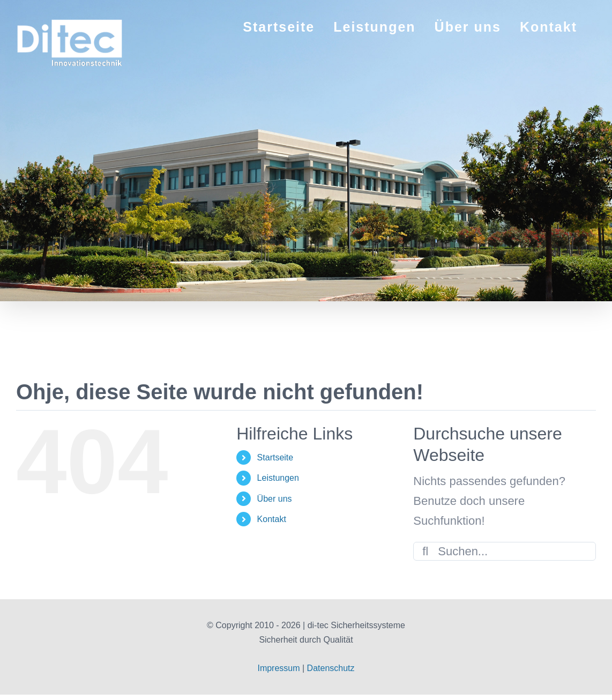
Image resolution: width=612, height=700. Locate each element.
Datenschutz (331, 668)
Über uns (275, 499)
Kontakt (272, 519)
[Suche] (425, 551)
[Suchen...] (505, 551)
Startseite (275, 457)
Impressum (278, 668)
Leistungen (278, 478)
